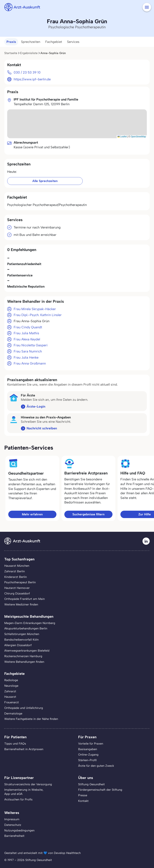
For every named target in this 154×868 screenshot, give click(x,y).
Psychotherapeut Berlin (20, 582)
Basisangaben (88, 749)
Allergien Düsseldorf (18, 645)
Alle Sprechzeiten (45, 181)
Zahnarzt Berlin (15, 571)
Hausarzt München (17, 566)
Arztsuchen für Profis (18, 799)
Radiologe (11, 680)
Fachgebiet (54, 42)
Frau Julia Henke (26, 358)
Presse (83, 795)
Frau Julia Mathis (26, 333)
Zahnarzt (10, 691)
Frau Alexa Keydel (27, 339)
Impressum (12, 819)
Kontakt (83, 801)
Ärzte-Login (36, 407)
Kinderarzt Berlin (16, 577)
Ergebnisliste (29, 53)
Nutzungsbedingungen (19, 830)
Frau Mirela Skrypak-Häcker (35, 309)
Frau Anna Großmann (30, 363)
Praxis (11, 42)
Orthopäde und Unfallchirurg (24, 708)
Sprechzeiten (31, 42)
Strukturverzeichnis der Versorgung (28, 784)
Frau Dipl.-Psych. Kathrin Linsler (38, 315)
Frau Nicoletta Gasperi (31, 345)
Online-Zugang (88, 755)
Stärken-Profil (87, 760)
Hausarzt (10, 697)
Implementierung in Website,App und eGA (24, 792)
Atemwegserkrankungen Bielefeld (27, 651)
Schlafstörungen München (22, 634)
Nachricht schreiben (42, 428)
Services (73, 42)
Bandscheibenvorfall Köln (21, 640)
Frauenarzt (12, 702)
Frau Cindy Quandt (28, 327)
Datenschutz (13, 825)
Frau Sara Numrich (28, 351)
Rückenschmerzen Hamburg (23, 656)
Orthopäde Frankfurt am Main (25, 599)
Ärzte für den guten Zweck (96, 766)
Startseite (11, 53)
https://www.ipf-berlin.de (32, 79)
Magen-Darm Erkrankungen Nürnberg (30, 623)
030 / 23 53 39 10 (27, 72)
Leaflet (122, 137)
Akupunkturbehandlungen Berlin (26, 628)
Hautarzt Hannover (17, 588)
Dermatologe (13, 713)
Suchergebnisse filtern (89, 514)
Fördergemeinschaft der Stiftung (100, 790)
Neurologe (11, 686)
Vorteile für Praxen (91, 744)
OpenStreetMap (138, 137)
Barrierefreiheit (14, 836)
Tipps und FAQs (15, 744)
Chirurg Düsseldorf (17, 593)
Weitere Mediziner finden (21, 604)
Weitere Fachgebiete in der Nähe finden (31, 719)
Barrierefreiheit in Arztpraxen (24, 749)
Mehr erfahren (32, 514)
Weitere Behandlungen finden (24, 662)
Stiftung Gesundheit (91, 784)
